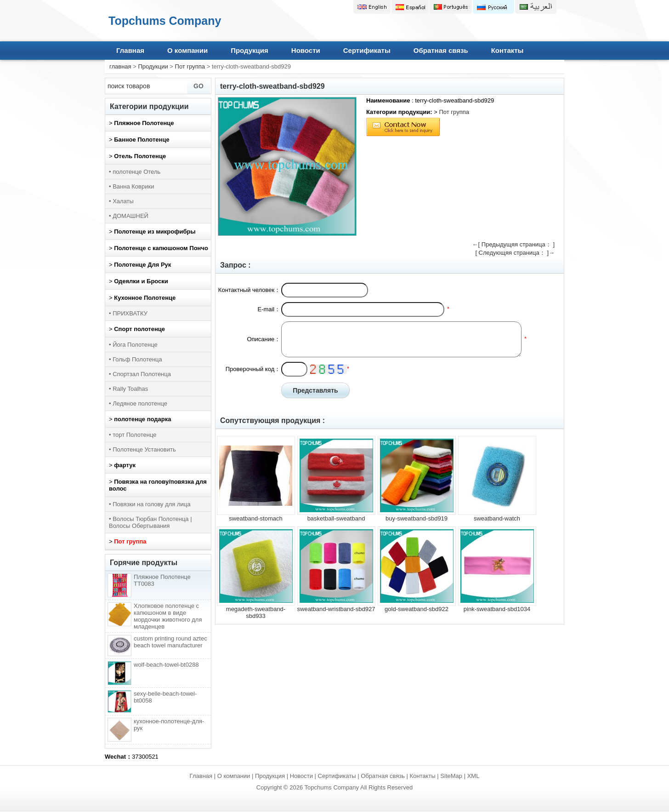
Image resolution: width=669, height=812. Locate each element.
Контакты (507, 50)
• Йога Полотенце (133, 345)
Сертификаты (367, 50)
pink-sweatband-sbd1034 (497, 609)
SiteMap (451, 776)
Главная (130, 50)
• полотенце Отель (135, 172)
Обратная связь (441, 50)
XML (473, 776)
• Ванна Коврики (131, 186)
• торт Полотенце (133, 435)
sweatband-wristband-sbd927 (336, 609)
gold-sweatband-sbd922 (417, 609)
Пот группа (190, 66)
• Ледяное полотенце (138, 403)
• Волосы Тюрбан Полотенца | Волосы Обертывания (150, 522)
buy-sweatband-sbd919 (417, 518)
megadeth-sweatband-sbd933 (256, 612)
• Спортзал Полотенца (140, 374)
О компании (187, 50)
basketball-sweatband (336, 518)
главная (120, 66)
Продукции (153, 66)
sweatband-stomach (255, 518)
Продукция (249, 50)
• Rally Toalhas (128, 389)
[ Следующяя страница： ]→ (515, 253)
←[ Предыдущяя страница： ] (513, 244)
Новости (306, 50)
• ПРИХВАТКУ (128, 313)
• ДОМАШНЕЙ (129, 216)
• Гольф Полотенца (136, 359)
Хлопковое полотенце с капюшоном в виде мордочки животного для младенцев (168, 616)
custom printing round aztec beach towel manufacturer (170, 642)
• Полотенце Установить (142, 449)
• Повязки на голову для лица (150, 504)
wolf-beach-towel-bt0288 (166, 665)
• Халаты (121, 201)
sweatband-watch (497, 518)
